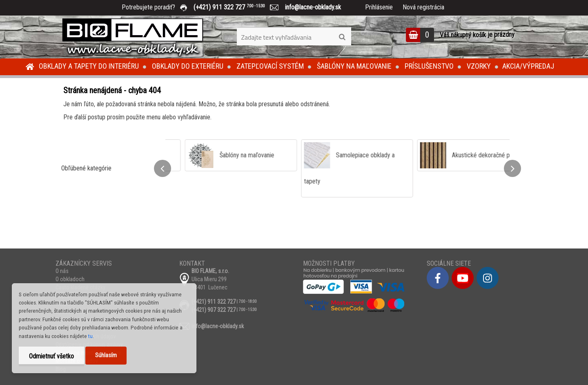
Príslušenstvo (429, 66)
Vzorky (479, 66)
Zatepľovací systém (270, 66)
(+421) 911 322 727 (235, 7)
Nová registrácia (423, 7)
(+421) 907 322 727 (214, 310)
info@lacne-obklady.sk (310, 7)
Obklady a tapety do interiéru (89, 66)
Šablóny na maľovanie (354, 66)
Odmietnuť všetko (51, 356)
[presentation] (163, 168)
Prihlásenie (379, 7)
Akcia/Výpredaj (528, 66)
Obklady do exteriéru (188, 66)
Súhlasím (106, 355)
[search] (342, 37)
